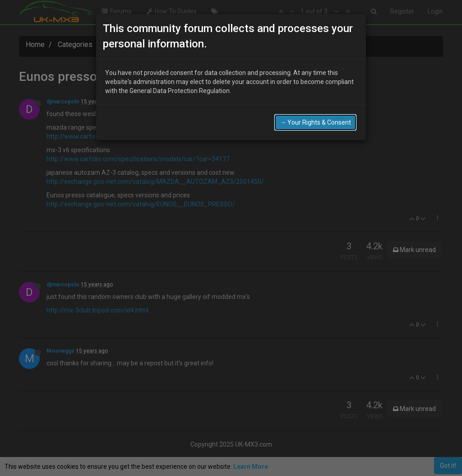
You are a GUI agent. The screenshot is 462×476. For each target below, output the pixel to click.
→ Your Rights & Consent (315, 122)
